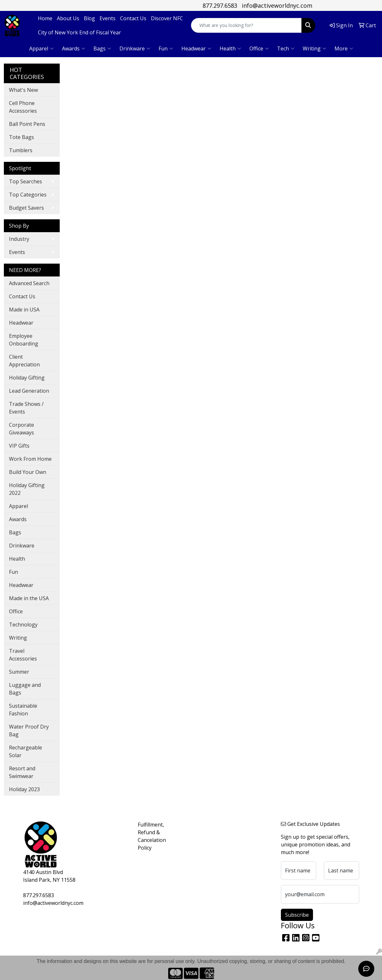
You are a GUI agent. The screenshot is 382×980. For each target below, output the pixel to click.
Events (108, 18)
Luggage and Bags (25, 689)
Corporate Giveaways (22, 429)
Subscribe (297, 915)
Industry (19, 239)
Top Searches (26, 181)
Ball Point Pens (27, 124)
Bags (102, 48)
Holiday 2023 (24, 789)
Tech (286, 48)
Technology (23, 625)
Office (259, 48)
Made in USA (24, 310)
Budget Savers (26, 208)
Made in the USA (29, 598)
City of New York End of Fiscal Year (79, 32)
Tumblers (21, 150)
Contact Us (133, 18)
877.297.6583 (220, 5)
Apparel (41, 48)
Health (230, 48)
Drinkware (135, 48)
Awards (74, 48)
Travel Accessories (23, 655)
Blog (89, 18)
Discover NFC (167, 18)
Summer (19, 672)
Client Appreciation (24, 361)
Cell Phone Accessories (23, 107)
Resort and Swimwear (22, 772)
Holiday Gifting (27, 378)
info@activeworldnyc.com (277, 5)
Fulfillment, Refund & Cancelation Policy (152, 836)
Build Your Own (28, 472)
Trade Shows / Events (26, 408)
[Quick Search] (246, 25)
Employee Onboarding (24, 340)
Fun (166, 48)
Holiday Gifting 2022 (27, 489)
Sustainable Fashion (23, 710)
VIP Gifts (19, 446)
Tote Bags (22, 137)
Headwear (196, 48)
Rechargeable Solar (26, 751)
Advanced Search (29, 283)
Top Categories (28, 195)
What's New (23, 90)
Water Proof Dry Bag (29, 731)
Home (45, 18)
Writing (314, 48)
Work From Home (30, 459)
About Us (68, 18)
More (344, 48)
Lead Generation (29, 391)
